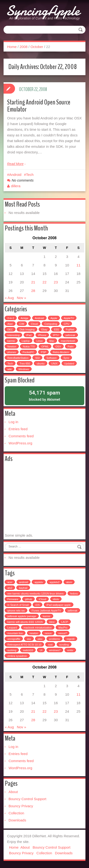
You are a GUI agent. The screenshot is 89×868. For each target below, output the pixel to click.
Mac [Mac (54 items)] (52, 341)
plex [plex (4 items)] (40, 639)
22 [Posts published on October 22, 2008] (44, 282)
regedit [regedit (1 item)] (70, 639)
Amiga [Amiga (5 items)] (24, 318)
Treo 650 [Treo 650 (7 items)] (25, 364)
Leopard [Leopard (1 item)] (12, 628)
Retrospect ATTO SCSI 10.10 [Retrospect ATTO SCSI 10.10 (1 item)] (24, 645)
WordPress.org (20, 443)
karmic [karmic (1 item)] (47, 616)
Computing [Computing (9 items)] (51, 324)
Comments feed (21, 436)
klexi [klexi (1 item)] (52, 622)
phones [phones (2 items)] (12, 352)
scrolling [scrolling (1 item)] (64, 645)
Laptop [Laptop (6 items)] (26, 341)
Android (15, 175)
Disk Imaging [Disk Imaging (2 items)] (27, 330)
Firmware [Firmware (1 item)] (13, 599)
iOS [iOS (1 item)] (37, 605)
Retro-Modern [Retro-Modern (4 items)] (61, 352)
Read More (15, 164)
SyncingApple (43, 11)
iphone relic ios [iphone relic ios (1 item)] (16, 611)
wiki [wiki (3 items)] (9, 369)
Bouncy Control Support (27, 799)
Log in (13, 422)
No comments (23, 180)
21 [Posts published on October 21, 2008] (33, 282)
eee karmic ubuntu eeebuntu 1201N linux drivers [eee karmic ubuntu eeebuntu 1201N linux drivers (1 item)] (35, 594)
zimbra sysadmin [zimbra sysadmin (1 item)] (17, 656)
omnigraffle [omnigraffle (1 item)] (14, 639)
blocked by (44, 395)
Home (12, 47)
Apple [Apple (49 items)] (54, 318)
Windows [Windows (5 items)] (24, 369)
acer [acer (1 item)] (10, 582)
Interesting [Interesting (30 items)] (13, 335)
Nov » (21, 298)
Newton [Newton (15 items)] (12, 347)
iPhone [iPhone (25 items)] (42, 335)
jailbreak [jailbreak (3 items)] (73, 611)
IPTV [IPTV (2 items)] (56, 335)
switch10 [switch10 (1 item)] (28, 650)
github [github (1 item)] (28, 599)
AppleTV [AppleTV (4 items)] (69, 318)
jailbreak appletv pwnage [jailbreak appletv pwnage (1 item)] (22, 616)
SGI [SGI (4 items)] (37, 358)
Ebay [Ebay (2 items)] (44, 330)
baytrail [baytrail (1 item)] (23, 588)
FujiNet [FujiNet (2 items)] (70, 330)
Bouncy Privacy (21, 806)
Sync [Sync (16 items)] (66, 358)
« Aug (9, 298)
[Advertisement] (45, 498)
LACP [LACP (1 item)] (65, 622)
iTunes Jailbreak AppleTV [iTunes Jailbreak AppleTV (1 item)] (46, 611)
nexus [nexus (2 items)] (48, 633)
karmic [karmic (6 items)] (11, 341)
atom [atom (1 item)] (69, 582)
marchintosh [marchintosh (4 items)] (68, 341)
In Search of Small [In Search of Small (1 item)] (18, 605)
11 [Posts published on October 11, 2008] (78, 265)
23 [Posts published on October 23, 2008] (56, 282)
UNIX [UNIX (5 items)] (54, 364)
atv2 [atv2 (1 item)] (10, 588)
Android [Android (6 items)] (39, 318)
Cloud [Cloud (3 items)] (34, 324)
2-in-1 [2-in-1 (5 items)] (11, 318)
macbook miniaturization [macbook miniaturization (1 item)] (38, 628)
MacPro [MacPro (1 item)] (63, 628)
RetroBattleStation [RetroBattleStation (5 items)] (18, 358)
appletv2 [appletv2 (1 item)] (55, 582)
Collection (16, 813)
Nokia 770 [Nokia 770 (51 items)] (29, 347)
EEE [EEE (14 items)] (56, 330)
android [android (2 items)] (24, 582)
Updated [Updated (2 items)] (69, 364)
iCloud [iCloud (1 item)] (42, 599)
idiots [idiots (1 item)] (56, 599)
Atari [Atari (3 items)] (10, 324)
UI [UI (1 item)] (41, 650)
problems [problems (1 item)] (54, 639)
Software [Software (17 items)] (52, 358)
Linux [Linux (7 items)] (39, 341)
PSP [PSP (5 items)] (43, 352)
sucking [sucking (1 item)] (12, 650)
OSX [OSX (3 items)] (58, 347)
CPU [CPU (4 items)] (66, 324)
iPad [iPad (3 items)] (29, 335)
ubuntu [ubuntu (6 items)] (41, 364)
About (13, 792)
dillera (16, 186)
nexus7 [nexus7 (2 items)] (63, 633)
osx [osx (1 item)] (29, 639)
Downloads (17, 820)
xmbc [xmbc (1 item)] (70, 650)
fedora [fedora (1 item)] (74, 594)
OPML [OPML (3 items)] (45, 347)
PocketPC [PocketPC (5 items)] (28, 352)
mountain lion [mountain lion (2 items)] (15, 633)
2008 (24, 47)
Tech (30, 175)
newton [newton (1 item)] (34, 633)
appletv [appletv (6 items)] (39, 582)
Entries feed (18, 429)
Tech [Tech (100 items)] (10, 364)
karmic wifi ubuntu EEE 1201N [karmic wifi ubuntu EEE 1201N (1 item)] (25, 622)
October (37, 47)
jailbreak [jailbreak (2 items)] (70, 335)
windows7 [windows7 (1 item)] (55, 650)
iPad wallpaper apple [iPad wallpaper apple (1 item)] (59, 605)
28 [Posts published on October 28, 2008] (33, 291)
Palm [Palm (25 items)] (71, 347)
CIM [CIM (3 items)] (22, 324)
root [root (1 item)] (50, 645)
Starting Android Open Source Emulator (39, 106)
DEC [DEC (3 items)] (10, 330)
